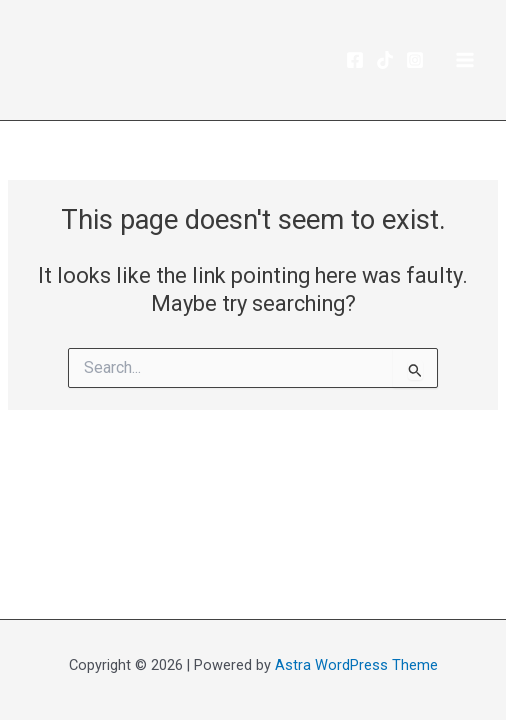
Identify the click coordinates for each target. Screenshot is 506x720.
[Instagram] (415, 60)
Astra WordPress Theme (356, 665)
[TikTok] (385, 60)
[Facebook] (355, 60)
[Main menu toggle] (465, 60)
